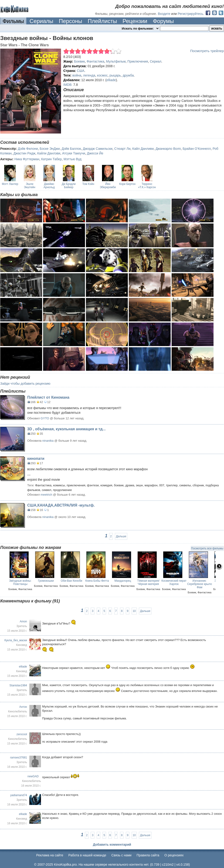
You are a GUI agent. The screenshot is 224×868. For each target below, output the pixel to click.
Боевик (79, 61)
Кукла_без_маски (16, 640)
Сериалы (41, 21)
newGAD (33, 776)
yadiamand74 (19, 795)
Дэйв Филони (28, 149)
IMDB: (68, 85)
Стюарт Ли (122, 149)
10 (134, 611)
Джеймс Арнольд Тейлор (49, 187)
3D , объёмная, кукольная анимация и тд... (66, 429)
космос (102, 75)
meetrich (46, 495)
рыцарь (115, 75)
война (77, 75)
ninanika (48, 441)
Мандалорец (123, 581)
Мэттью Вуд (73, 159)
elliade (111, 80)
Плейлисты (102, 21)
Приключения (138, 61)
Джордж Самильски (97, 149)
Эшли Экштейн (30, 186)
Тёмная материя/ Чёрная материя (148, 582)
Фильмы (13, 21)
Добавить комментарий (112, 845)
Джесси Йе (95, 153)
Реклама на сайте (50, 855)
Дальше (121, 536)
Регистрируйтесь (190, 14)
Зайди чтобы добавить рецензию (25, 384)
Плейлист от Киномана (48, 397)
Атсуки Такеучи (74, 153)
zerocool (22, 734)
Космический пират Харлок (174, 582)
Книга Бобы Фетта (97, 581)
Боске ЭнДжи (50, 149)
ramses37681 (19, 758)
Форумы (163, 21)
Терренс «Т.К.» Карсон (147, 186)
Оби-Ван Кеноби (71, 581)
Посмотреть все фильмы (207, 548)
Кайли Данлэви (49, 153)
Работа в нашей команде (87, 855)
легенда (89, 75)
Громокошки (46, 581)
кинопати (36, 459)
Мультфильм (116, 61)
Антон (23, 707)
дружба (128, 75)
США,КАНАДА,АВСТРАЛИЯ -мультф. (61, 505)
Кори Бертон (127, 184)
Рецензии (135, 21)
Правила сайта (148, 855)
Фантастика (95, 61)
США (81, 71)
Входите (164, 14)
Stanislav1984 (18, 685)
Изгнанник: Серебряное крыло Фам (200, 584)
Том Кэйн (88, 184)
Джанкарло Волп (168, 149)
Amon (23, 621)
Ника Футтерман (27, 159)
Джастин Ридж (24, 153)
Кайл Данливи (143, 149)
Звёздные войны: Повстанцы (20, 582)
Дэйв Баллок (71, 149)
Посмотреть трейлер (207, 51)
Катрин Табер (51, 159)
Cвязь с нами (121, 855)
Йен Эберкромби (108, 186)
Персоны (71, 21)
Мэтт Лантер (10, 184)
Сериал (155, 61)
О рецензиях (174, 855)
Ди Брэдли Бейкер (69, 186)
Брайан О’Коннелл (197, 149)
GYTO (45, 418)
